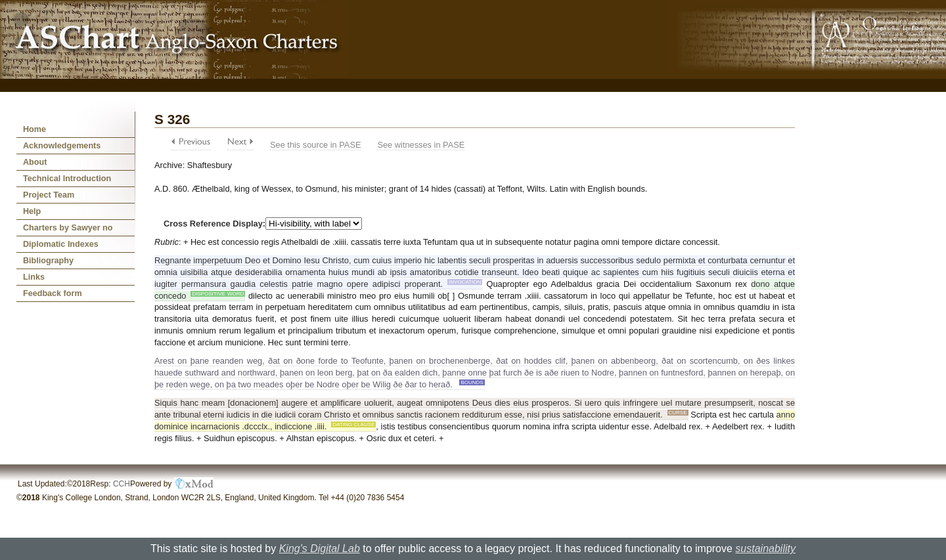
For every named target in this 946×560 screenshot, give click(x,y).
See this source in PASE (315, 145)
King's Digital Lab (320, 549)
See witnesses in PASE (421, 145)
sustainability (765, 549)
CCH (122, 484)
